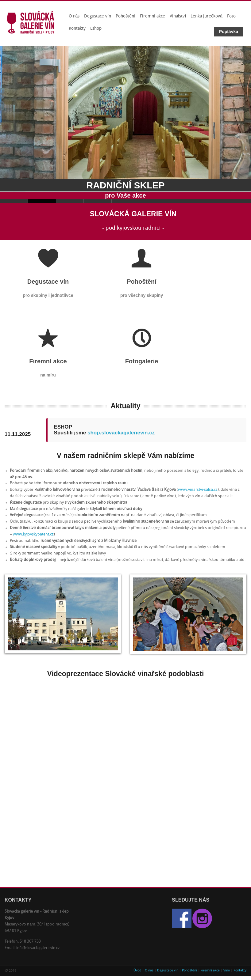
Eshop (96, 29)
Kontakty (77, 29)
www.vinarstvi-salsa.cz (198, 490)
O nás (74, 16)
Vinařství (178, 16)
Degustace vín (98, 16)
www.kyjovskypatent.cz (33, 534)
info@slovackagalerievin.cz (38, 948)
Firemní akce (153, 16)
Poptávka (229, 32)
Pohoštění (125, 16)
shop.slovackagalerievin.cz (121, 433)
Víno (227, 971)
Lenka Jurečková (207, 16)
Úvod (137, 971)
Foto (231, 16)
